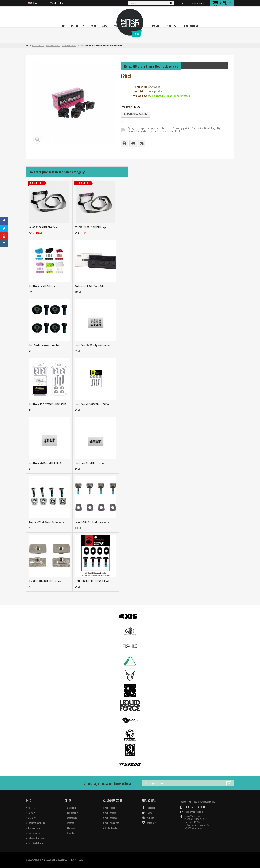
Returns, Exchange (36, 838)
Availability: (140, 96)
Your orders (111, 813)
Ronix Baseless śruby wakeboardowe (44, 345)
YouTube (150, 818)
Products (78, 26)
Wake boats (99, 26)
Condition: (140, 91)
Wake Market (122, 26)
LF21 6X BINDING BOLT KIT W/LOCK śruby (93, 581)
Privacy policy (34, 833)
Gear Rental (190, 26)
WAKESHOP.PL (39, 860)
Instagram (151, 823)
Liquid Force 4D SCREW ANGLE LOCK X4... (93, 404)
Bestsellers (72, 818)
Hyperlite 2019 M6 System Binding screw (46, 522)
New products (73, 813)
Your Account (111, 808)
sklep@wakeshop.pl (194, 812)
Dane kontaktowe (36, 843)
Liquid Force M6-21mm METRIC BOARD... (46, 463)
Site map (71, 828)
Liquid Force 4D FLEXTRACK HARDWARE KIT (47, 404)
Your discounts (112, 823)
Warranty (32, 818)
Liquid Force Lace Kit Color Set (42, 286)
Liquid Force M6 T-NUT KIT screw (89, 463)
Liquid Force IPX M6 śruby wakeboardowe (93, 345)
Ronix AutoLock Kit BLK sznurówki (89, 286)
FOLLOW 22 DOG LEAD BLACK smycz (44, 227)
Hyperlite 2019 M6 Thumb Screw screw (92, 522)
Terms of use (34, 828)
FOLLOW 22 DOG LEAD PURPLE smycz (91, 227)
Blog (141, 26)
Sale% (171, 26)
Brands (155, 26)
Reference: (140, 87)
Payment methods (36, 823)
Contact (70, 823)
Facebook (151, 808)
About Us (32, 808)
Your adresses (112, 818)
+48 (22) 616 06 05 (195, 807)
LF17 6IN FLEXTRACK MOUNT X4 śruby (45, 581)
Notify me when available (136, 114)
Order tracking (112, 828)
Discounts (71, 808)
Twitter (150, 813)
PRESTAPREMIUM (77, 860)
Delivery (32, 813)
